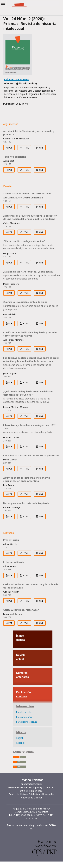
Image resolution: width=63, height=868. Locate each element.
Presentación (11, 540)
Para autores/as (24, 717)
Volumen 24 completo (17, 79)
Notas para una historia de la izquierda (26, 503)
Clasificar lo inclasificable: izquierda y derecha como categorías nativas (30, 334)
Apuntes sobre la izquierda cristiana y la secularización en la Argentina (27, 479)
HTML (25, 148)
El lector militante (14, 562)
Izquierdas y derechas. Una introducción (27, 193)
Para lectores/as (24, 712)
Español (20, 743)
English (20, 738)
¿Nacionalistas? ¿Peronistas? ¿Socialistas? (31, 275)
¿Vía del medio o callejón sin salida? (31, 245)
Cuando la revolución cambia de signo (31, 306)
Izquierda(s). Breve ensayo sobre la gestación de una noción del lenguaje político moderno (30, 217)
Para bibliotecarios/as (27, 722)
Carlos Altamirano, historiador (21, 610)
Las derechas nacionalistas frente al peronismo (31, 455)
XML (41, 148)
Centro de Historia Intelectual (25, 794)
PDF (10, 148)
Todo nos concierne (15, 157)
